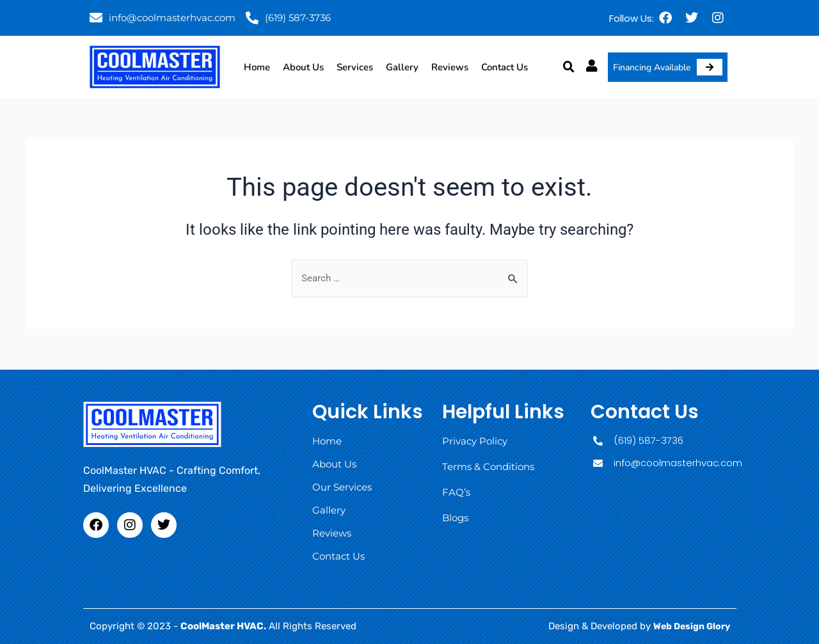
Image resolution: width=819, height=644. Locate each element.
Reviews (450, 67)
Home (257, 67)
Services (355, 67)
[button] (569, 67)
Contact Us (505, 67)
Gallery (402, 67)
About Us (303, 67)
